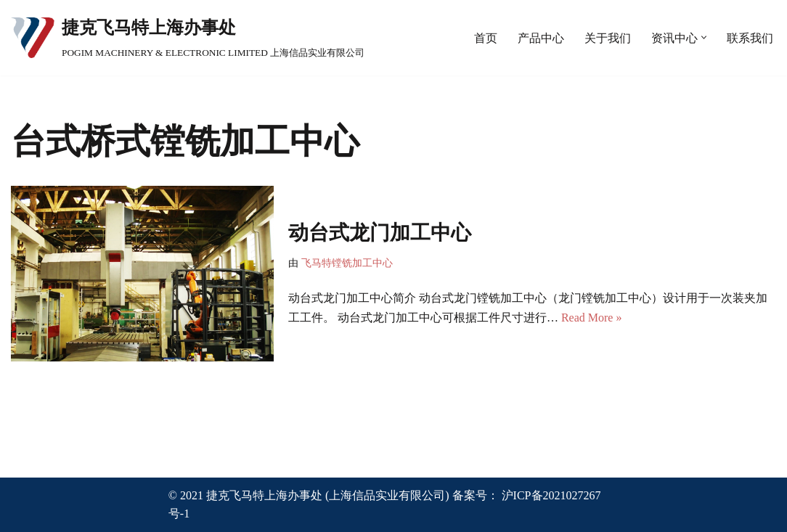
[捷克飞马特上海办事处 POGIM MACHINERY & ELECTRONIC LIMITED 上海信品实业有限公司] (188, 38)
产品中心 (541, 38)
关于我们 (608, 38)
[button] (704, 37)
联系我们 (750, 38)
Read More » (592, 318)
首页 (486, 38)
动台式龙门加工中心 (380, 233)
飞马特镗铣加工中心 (347, 263)
